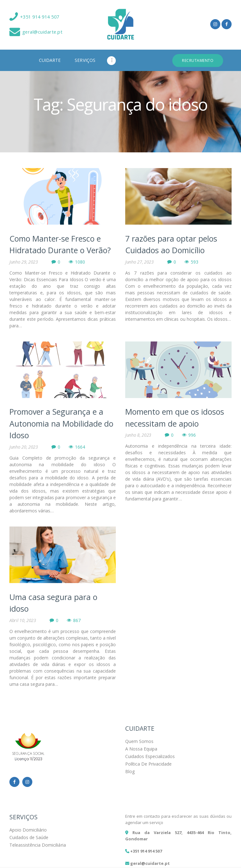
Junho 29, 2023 (24, 262)
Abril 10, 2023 (23, 620)
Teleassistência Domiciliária (38, 845)
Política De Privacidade (148, 764)
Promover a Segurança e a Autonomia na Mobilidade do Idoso (61, 423)
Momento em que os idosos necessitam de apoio (175, 418)
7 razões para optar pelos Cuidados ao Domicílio (171, 244)
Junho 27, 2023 (139, 262)
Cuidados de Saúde (29, 837)
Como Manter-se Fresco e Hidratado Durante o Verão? (60, 244)
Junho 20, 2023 (24, 447)
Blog (130, 771)
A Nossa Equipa (141, 749)
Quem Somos (139, 741)
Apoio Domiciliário (28, 830)
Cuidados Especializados (150, 756)
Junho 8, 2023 (138, 435)
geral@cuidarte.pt (150, 863)
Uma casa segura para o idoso (53, 603)
